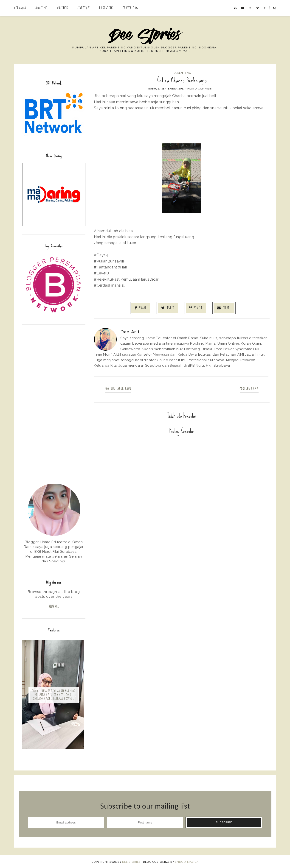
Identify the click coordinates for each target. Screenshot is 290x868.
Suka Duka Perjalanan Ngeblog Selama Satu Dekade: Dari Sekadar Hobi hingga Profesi (54, 695)
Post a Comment (200, 88)
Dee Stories (131, 862)
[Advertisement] (54, 399)
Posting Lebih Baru (118, 389)
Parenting (106, 8)
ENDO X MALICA (187, 862)
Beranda (20, 8)
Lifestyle (84, 8)
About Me (41, 8)
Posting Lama (249, 389)
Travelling (130, 8)
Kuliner (62, 8)
